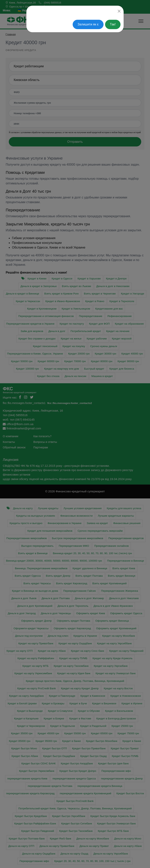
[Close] (119, 11)
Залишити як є (88, 24)
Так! (113, 24)
